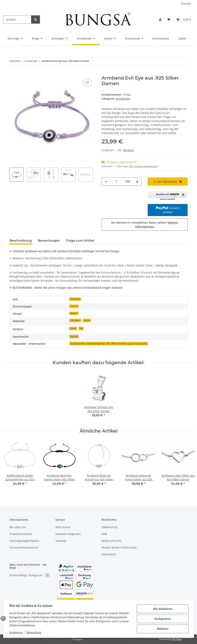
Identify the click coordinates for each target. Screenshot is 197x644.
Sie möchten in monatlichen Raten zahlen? (145, 225)
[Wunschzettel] (169, 19)
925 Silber (75, 320)
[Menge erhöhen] (137, 182)
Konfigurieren (162, 619)
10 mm (74, 306)
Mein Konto (63, 527)
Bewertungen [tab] (49, 241)
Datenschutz (110, 527)
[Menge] (116, 182)
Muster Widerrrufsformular (119, 547)
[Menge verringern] (106, 182)
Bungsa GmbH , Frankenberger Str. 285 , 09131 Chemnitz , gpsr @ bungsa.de (108, 344)
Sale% (182, 39)
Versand (128, 150)
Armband (75, 299)
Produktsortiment (21, 534)
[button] (160, 19)
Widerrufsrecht (111, 541)
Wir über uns (18, 527)
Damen (74, 337)
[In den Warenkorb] (12, 73)
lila (81, 328)
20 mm (74, 313)
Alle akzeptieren (162, 609)
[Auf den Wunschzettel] (87, 83)
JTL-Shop (177, 639)
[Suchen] (17, 19)
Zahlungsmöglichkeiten (24, 541)
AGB (104, 534)
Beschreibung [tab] (21, 241)
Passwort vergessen (68, 534)
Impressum (109, 554)
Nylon (87, 320)
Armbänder (123, 99)
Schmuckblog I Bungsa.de (29, 575)
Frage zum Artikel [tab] (80, 241)
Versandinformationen (24, 547)
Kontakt (186, 4)
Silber (73, 328)
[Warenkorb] (184, 19)
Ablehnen (162, 629)
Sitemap (61, 541)
